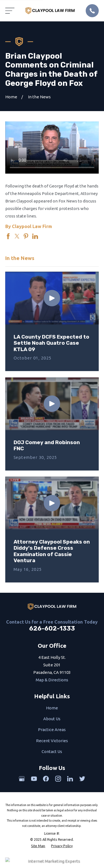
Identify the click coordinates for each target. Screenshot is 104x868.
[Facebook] (46, 779)
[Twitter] (82, 779)
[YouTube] (34, 779)
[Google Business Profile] (22, 779)
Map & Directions (52, 680)
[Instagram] (58, 779)
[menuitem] (38, 846)
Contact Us (52, 751)
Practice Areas (52, 730)
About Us (52, 719)
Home (52, 708)
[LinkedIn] (70, 779)
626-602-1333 (52, 628)
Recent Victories (52, 741)
